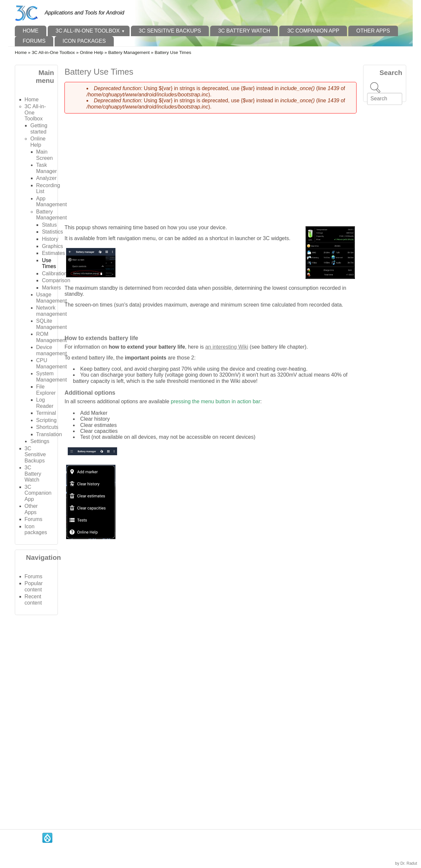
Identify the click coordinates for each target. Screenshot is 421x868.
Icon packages (84, 41)
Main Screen (45, 155)
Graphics (52, 246)
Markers (51, 288)
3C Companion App (313, 31)
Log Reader (45, 403)
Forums (34, 41)
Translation (49, 434)
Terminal (46, 413)
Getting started (39, 128)
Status (49, 225)
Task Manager (47, 168)
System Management (51, 376)
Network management (51, 311)
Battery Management (129, 52)
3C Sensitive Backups (170, 31)
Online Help (92, 52)
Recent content (33, 599)
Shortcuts (47, 427)
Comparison (56, 280)
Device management (51, 350)
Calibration (54, 273)
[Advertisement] (36, 719)
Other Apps (373, 31)
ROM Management (51, 337)
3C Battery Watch (244, 31)
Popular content (34, 586)
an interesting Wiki (227, 347)
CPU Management (51, 363)
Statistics (52, 232)
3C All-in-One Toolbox (88, 31)
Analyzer (46, 178)
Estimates (53, 253)
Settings (40, 441)
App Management (51, 201)
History (50, 239)
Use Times (49, 263)
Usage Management (51, 298)
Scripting (46, 420)
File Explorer (46, 390)
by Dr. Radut (406, 863)
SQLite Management (51, 324)
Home (31, 31)
